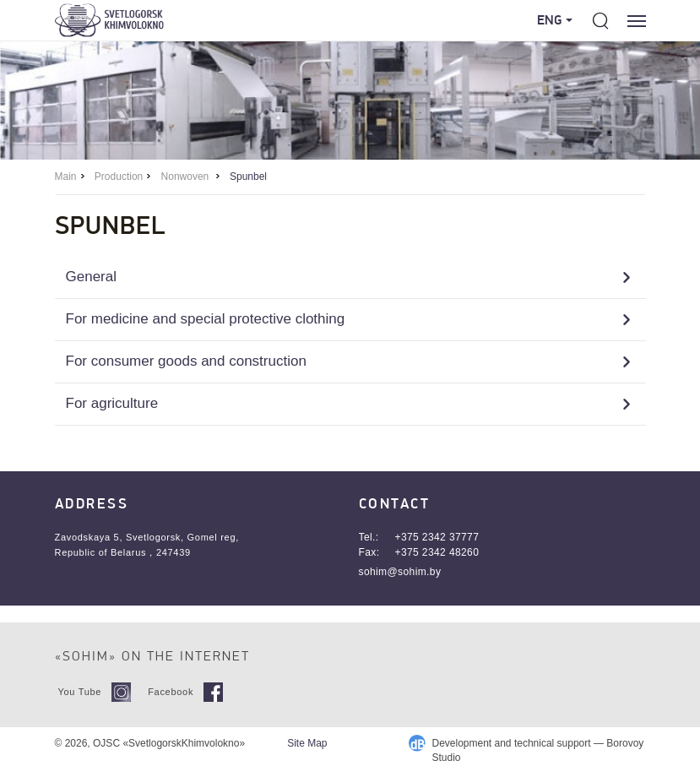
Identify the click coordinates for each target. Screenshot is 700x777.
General (91, 277)
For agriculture (112, 403)
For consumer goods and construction (186, 361)
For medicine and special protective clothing (206, 319)
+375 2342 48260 (437, 552)
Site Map (307, 743)
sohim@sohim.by (400, 572)
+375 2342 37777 (437, 537)
